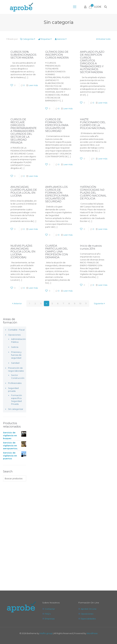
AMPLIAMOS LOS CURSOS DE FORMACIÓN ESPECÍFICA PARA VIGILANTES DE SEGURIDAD (57, 194)
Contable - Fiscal (16, 330)
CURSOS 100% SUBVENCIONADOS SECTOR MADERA (23, 55)
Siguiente (100, 303)
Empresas (50, 619)
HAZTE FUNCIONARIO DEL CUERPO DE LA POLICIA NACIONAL (93, 124)
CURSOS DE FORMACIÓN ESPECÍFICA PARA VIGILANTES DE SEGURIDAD (57, 125)
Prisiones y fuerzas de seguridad (16, 355)
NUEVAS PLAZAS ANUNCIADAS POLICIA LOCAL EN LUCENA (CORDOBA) (23, 251)
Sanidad (15, 363)
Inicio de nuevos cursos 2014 (91, 247)
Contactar (50, 609)
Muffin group (46, 633)
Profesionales (15, 383)
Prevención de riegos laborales (16, 369)
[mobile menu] (75, 7)
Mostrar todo (103, 39)
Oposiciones (14, 335)
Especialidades (88, 619)
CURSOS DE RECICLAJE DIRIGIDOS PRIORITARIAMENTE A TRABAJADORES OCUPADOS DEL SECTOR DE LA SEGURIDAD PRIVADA (24, 131)
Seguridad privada (13, 390)
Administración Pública (17, 340)
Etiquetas (45, 39)
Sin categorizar (16, 409)
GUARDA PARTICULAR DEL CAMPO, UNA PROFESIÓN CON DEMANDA (57, 251)
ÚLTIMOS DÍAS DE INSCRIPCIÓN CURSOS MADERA (57, 55)
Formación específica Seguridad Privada (17, 400)
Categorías (28, 39)
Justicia (15, 347)
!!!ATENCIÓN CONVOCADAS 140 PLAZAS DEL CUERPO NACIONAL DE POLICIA (93, 193)
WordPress (92, 633)
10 (80, 303)
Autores (61, 39)
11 (86, 303)
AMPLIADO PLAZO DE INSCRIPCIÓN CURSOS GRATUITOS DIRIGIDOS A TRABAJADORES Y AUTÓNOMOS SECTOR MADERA (92, 62)
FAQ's (48, 614)
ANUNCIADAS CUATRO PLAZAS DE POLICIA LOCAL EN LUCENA (24, 191)
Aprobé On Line (89, 609)
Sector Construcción (17, 377)
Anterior (17, 303)
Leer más (33, 85)
